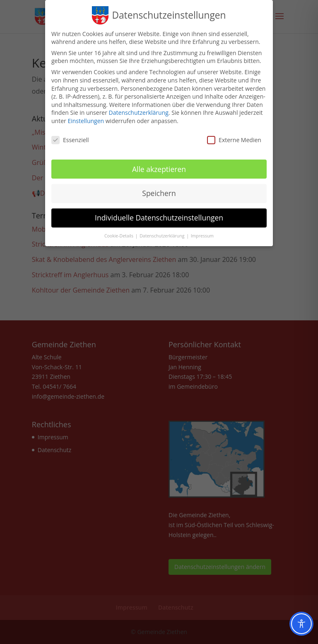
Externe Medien (234, 136)
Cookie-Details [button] (119, 232)
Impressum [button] (202, 232)
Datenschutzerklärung (139, 109)
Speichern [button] (159, 189)
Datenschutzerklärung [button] (163, 232)
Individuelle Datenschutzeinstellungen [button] (159, 214)
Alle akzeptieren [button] (159, 165)
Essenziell (70, 136)
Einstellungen (86, 117)
